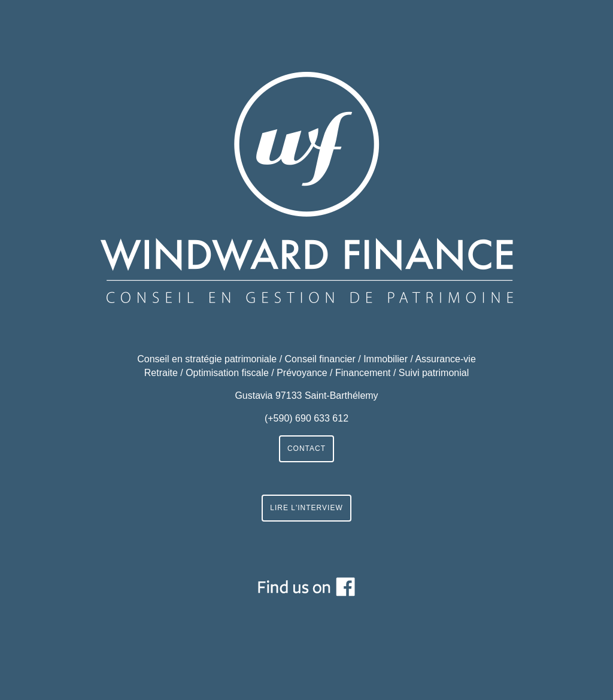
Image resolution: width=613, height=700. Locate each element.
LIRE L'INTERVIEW (306, 508)
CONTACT (306, 449)
